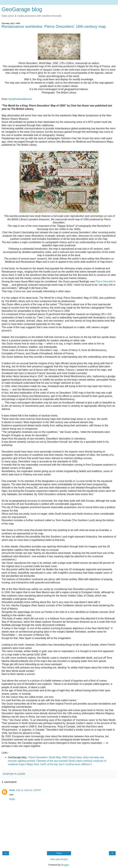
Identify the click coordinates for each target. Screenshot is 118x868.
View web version (59, 859)
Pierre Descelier (104, 281)
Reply (12, 799)
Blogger (65, 865)
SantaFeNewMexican (20, 99)
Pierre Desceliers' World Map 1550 (48, 757)
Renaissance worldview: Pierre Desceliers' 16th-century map (54, 26)
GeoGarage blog (22, 9)
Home (59, 853)
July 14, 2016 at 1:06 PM (28, 790)
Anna (12, 790)
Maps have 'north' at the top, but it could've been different (59, 764)
